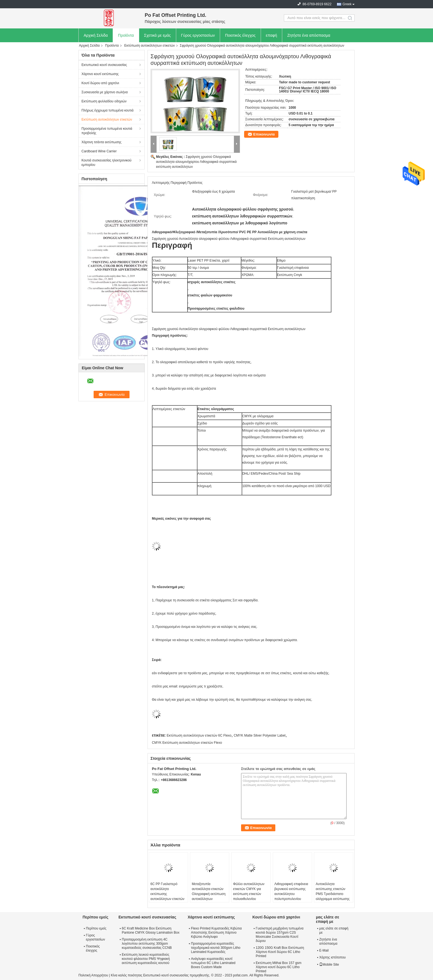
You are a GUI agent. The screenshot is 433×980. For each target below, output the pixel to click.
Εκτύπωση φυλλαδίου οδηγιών (104, 101)
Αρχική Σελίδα (96, 35)
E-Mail (324, 950)
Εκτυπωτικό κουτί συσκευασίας (104, 65)
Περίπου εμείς (96, 928)
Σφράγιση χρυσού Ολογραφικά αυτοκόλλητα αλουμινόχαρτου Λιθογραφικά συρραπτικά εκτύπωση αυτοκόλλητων (196, 162)
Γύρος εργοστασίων (198, 35)
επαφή (272, 35)
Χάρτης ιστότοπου (332, 957)
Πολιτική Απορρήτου (93, 975)
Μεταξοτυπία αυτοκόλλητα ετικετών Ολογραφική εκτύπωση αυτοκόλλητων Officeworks (208, 894)
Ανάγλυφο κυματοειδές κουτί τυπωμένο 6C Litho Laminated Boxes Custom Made (213, 963)
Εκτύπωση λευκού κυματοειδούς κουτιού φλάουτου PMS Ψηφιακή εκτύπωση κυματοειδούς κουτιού (146, 959)
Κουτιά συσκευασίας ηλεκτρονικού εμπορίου (106, 163)
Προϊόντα (126, 35)
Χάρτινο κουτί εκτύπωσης (100, 74)
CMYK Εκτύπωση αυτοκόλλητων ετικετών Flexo (187, 743)
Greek (347, 4)
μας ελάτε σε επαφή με (334, 930)
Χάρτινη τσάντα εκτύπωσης (101, 142)
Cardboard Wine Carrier (99, 151)
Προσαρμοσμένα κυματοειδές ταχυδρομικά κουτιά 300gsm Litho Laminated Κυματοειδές (216, 948)
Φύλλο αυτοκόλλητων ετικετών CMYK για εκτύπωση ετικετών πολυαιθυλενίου (249, 891)
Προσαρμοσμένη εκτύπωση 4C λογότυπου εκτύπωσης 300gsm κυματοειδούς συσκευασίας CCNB (147, 944)
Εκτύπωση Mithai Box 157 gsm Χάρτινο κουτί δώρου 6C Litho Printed (279, 967)
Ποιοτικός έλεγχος (240, 35)
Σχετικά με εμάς (158, 35)
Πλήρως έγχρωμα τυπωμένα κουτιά (107, 110)
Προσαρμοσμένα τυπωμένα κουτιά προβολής (107, 131)
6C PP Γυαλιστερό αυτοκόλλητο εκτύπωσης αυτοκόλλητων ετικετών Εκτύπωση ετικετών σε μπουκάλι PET (167, 896)
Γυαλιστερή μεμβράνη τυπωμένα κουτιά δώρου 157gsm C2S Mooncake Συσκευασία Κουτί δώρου (280, 935)
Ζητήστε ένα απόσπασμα (309, 35)
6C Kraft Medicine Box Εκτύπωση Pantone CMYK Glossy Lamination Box (151, 930)
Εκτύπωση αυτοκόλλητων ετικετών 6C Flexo (199, 735)
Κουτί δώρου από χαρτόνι (100, 83)
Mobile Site (329, 965)
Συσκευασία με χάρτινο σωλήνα (105, 92)
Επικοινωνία (264, 134)
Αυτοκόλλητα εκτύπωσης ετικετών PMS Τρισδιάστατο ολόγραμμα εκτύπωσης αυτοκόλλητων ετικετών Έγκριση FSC (333, 896)
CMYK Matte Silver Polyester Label (259, 735)
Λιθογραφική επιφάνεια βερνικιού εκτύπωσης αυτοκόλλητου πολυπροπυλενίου (291, 891)
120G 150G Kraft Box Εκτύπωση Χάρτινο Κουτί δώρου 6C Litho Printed (280, 952)
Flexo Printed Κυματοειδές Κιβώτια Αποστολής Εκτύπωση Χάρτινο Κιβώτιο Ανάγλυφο (216, 933)
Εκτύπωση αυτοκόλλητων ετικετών (150, 46)
